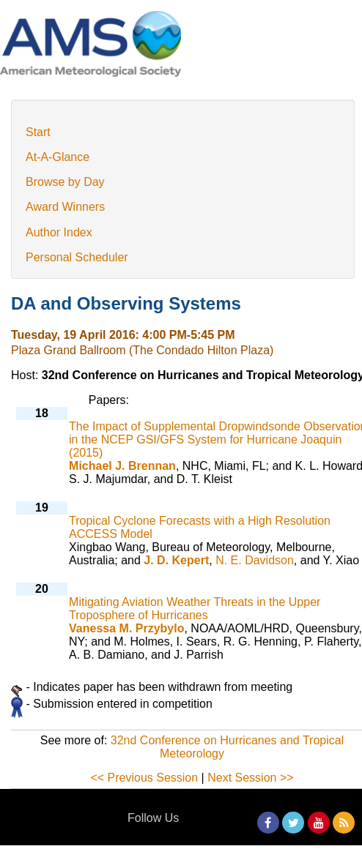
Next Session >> (250, 778)
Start (38, 132)
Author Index (59, 232)
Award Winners (65, 207)
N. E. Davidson (255, 560)
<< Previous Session (144, 778)
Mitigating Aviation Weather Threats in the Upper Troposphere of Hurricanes (195, 609)
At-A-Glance (58, 157)
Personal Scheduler (77, 257)
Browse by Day (65, 182)
